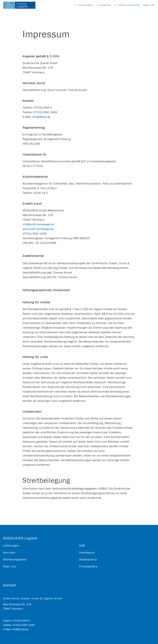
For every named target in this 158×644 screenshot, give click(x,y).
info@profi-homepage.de (38, 224)
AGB (82, 546)
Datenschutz (88, 559)
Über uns (149, 5)
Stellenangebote (15, 559)
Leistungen (79, 5)
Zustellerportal (127, 5)
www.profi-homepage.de (38, 229)
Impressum (87, 552)
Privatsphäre (88, 566)
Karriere (101, 5)
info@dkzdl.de (41, 117)
